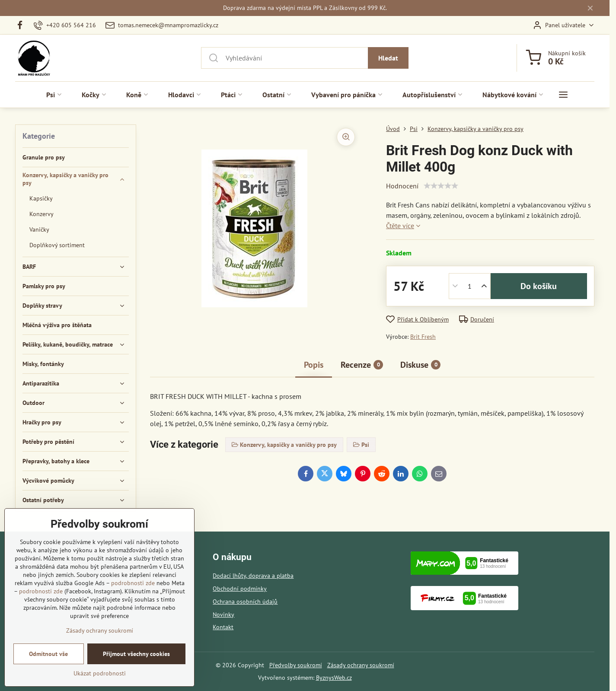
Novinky (223, 615)
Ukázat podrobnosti (100, 673)
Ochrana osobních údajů (245, 602)
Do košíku (539, 286)
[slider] (441, 186)
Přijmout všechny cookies (136, 654)
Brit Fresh (423, 337)
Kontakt (223, 627)
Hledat (388, 58)
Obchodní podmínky (240, 589)
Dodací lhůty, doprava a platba (253, 576)
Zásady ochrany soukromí (361, 665)
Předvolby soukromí (296, 665)
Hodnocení (402, 186)
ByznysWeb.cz (334, 678)
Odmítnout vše (48, 654)
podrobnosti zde (133, 583)
